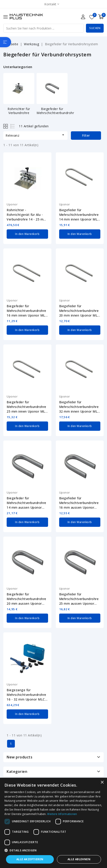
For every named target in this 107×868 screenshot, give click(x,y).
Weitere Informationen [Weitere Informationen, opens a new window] (62, 814)
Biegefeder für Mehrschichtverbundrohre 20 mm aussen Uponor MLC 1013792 (26, 597)
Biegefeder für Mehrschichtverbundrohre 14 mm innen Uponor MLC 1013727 (79, 215)
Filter (86, 135)
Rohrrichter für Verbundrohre (19, 111)
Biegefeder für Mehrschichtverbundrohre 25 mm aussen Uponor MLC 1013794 (79, 597)
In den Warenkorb (27, 234)
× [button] (102, 782)
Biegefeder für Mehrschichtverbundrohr (55, 111)
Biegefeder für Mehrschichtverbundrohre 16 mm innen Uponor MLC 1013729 (27, 310)
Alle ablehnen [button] (79, 859)
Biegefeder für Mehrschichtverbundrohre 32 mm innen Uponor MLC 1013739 (79, 406)
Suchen (95, 28)
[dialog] (53, 823)
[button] (53, 850)
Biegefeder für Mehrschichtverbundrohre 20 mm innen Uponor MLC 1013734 (79, 310)
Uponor (12, 204)
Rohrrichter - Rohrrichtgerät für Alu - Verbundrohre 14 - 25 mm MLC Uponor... (27, 215)
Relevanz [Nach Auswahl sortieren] (35, 135)
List (13, 126)
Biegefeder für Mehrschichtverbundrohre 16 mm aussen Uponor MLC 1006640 (79, 502)
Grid (6, 126)
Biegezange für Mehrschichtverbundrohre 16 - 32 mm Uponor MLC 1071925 (26, 693)
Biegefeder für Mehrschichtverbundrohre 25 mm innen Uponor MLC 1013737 (27, 406)
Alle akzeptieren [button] (30, 859)
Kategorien (17, 769)
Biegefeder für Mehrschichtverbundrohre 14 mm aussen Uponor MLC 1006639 (26, 502)
